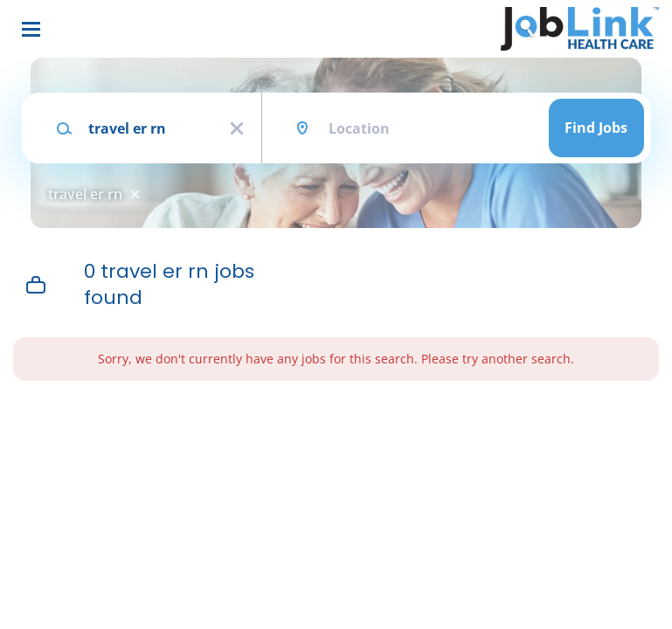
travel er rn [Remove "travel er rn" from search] (85, 194)
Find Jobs (596, 128)
